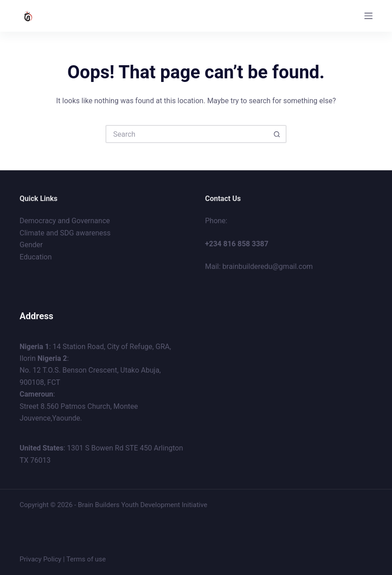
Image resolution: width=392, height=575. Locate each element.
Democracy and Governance (65, 221)
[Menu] (368, 16)
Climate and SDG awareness (65, 233)
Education (36, 257)
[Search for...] (187, 134)
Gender (31, 245)
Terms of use (86, 559)
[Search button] (277, 134)
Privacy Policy (40, 559)
